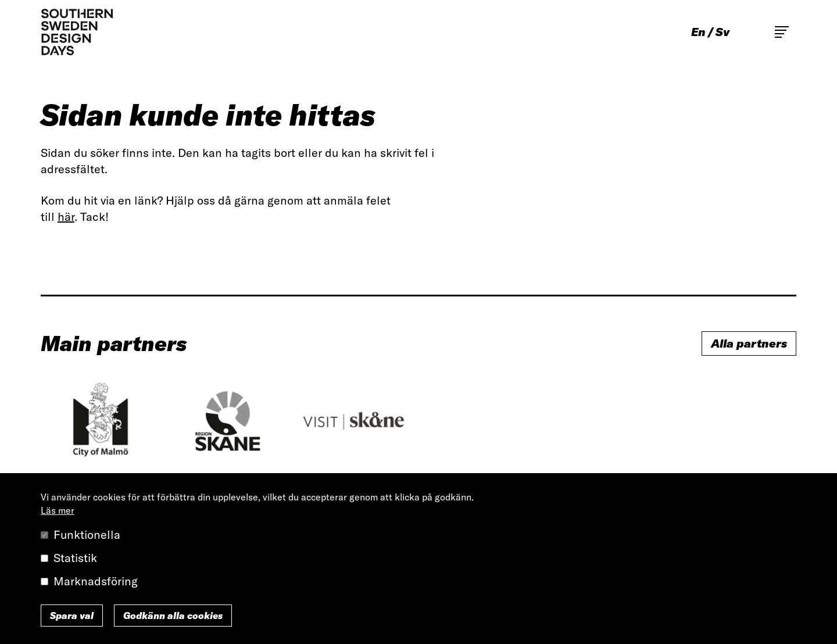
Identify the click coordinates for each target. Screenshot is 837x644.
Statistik (75, 558)
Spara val (72, 616)
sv (722, 32)
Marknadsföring (96, 581)
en (698, 32)
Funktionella (87, 534)
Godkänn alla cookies (173, 616)
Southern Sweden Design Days (77, 32)
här (66, 217)
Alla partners (749, 343)
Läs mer (58, 510)
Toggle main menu (782, 32)
